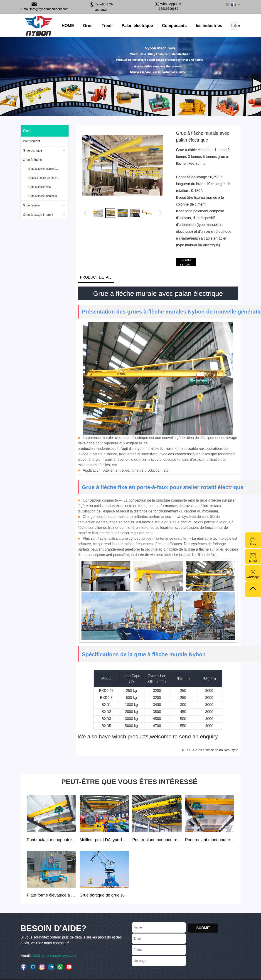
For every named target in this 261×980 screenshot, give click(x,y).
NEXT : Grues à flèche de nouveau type (210, 750)
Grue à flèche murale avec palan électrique (45, 169)
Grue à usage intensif (38, 215)
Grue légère (31, 205)
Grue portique (33, 150)
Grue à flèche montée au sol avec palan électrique (45, 196)
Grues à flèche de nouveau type (45, 178)
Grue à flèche (32, 160)
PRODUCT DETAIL (96, 277)
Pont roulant (32, 141)
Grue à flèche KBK (40, 187)
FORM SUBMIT (186, 262)
